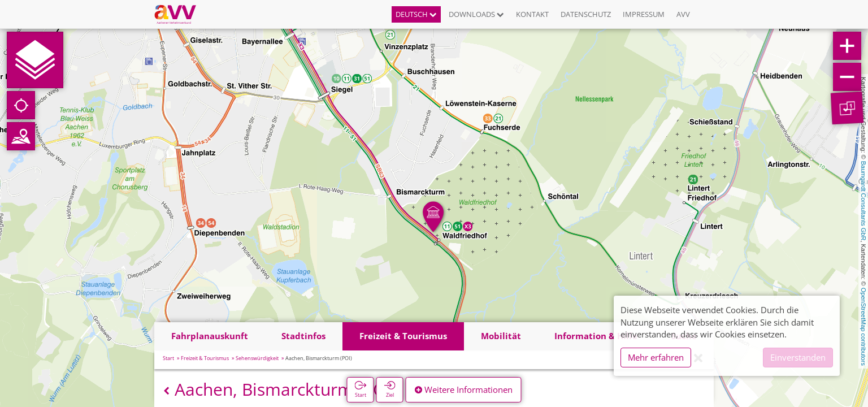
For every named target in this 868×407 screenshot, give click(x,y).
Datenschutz (586, 14)
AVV (683, 14)
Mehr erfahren (656, 357)
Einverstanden (798, 357)
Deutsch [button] (416, 14)
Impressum (644, 14)
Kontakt (532, 14)
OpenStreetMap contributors (863, 327)
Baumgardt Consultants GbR (863, 201)
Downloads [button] (476, 14)
